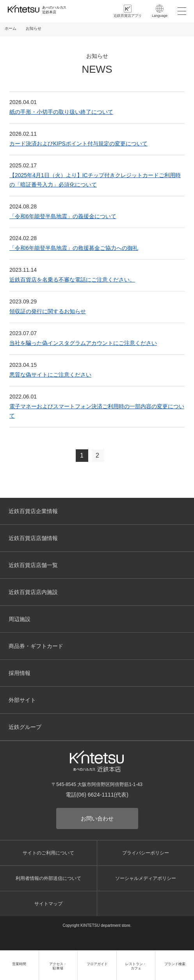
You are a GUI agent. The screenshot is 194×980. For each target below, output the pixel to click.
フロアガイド (97, 964)
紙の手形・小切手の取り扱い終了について (61, 112)
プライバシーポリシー (146, 853)
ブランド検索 (175, 964)
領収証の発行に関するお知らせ (48, 311)
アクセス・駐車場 (58, 966)
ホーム (11, 28)
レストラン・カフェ (136, 966)
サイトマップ (48, 904)
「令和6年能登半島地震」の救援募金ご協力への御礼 (74, 248)
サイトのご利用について (48, 853)
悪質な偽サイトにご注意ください (50, 375)
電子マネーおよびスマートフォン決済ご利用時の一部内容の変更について (97, 411)
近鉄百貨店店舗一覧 (33, 565)
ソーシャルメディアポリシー (146, 878)
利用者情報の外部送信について (48, 878)
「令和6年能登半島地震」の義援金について (63, 216)
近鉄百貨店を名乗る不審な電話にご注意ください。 (72, 280)
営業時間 (19, 964)
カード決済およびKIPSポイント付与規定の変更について (78, 144)
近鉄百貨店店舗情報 (33, 538)
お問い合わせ (97, 818)
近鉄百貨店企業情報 (33, 511)
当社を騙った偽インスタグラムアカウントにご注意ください (83, 343)
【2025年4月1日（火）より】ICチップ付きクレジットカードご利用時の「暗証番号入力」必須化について (95, 180)
